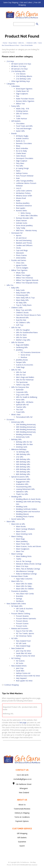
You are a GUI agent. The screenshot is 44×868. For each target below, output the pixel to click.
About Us (22, 805)
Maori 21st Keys (22, 566)
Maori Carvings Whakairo (25, 529)
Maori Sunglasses (23, 549)
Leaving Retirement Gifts (25, 489)
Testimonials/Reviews (22, 809)
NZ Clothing (16, 658)
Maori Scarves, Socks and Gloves (29, 546)
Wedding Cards (22, 507)
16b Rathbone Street (24, 784)
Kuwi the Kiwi (21, 320)
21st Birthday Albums (24, 76)
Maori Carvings (17, 554)
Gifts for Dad (21, 372)
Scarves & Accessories (25, 365)
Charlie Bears (21, 153)
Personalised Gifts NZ (24, 417)
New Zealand (22, 792)
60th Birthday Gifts (23, 467)
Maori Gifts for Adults (24, 584)
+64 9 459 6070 (22, 775)
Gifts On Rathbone (23, 862)
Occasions (11, 419)
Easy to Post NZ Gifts (24, 631)
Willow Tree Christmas (24, 278)
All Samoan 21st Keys (19, 69)
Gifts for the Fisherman (25, 380)
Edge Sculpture (22, 161)
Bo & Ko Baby (21, 151)
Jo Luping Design (22, 168)
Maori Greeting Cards (24, 534)
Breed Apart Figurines (24, 89)
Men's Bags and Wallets (25, 377)
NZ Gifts (14, 638)
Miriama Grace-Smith (24, 196)
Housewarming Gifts (24, 487)
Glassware (20, 253)
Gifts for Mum (21, 335)
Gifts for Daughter (23, 330)
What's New (16, 415)
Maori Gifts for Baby (24, 586)
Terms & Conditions (22, 817)
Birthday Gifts (16, 439)
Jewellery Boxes (22, 360)
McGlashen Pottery (23, 193)
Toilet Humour (21, 119)
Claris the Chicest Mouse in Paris (28, 315)
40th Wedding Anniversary (26, 429)
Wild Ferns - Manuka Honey (26, 230)
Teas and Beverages (24, 128)
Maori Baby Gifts (22, 300)
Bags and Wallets (23, 345)
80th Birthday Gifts (23, 474)
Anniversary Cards (23, 437)
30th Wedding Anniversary (26, 427)
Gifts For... (22, 43)
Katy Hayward (21, 678)
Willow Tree (20, 104)
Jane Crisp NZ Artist (23, 651)
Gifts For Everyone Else (20, 387)
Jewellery (19, 350)
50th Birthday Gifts (23, 464)
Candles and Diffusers (24, 245)
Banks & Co (20, 141)
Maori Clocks (21, 531)
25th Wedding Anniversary (26, 424)
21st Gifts (20, 457)
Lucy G (19, 188)
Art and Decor (21, 238)
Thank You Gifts (22, 494)
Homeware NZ (17, 233)
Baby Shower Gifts (23, 293)
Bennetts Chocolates (24, 143)
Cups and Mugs (22, 250)
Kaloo (18, 171)
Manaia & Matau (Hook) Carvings (29, 564)
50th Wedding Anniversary (26, 432)
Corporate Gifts (22, 392)
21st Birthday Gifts (18, 71)
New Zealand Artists (19, 666)
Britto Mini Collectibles (29, 216)
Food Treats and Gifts (24, 126)
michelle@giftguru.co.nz (22, 779)
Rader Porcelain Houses (25, 99)
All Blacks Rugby (22, 136)
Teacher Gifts (21, 407)
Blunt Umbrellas (22, 148)
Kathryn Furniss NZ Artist (25, 656)
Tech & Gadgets (22, 268)
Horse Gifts (20, 400)
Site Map (33, 862)
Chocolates (20, 123)
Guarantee (22, 842)
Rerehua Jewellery (23, 203)
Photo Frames (21, 255)
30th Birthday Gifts (23, 459)
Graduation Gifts (22, 484)
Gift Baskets (16, 121)
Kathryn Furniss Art (23, 673)
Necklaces (20, 601)
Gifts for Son (21, 375)
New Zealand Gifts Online (16, 604)
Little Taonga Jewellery (25, 181)
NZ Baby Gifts (21, 303)
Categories (11, 84)
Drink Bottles (21, 258)
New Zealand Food (23, 641)
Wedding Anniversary (24, 434)
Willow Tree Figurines (19, 270)
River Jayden (21, 208)
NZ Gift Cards (21, 643)
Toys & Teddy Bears (24, 305)
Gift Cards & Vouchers (24, 609)
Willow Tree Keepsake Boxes (27, 283)
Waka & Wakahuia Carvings (26, 574)
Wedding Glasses (22, 514)
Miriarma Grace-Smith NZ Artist (28, 676)
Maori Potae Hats (23, 544)
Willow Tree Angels (23, 275)
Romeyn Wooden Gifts (25, 218)
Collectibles (16, 86)
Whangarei (22, 788)
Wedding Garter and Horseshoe (28, 512)
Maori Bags (20, 539)
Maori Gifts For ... (18, 581)
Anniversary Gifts (18, 422)
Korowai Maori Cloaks (20, 576)
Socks (18, 116)
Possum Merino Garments (26, 618)
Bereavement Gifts (23, 479)
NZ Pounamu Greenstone (30, 352)
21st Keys (10, 61)
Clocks (18, 248)
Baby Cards (20, 290)
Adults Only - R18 (22, 109)
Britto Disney (26, 213)
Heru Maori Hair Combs (25, 594)
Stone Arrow (25, 355)
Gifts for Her (16, 327)
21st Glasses (21, 74)
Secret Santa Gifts (18, 519)
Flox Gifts (20, 166)
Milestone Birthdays (19, 449)
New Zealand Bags (23, 646)
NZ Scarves (20, 661)
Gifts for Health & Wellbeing (27, 397)
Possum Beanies (22, 616)
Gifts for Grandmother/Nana (27, 332)
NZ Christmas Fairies (24, 636)
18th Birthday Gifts (23, 454)
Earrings (19, 599)
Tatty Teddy (21, 228)
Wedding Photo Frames (25, 517)
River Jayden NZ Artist (24, 681)
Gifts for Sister (21, 337)
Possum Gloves (22, 621)
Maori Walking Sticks (24, 556)
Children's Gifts (32, 43)
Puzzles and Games (19, 260)
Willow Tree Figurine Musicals (27, 280)
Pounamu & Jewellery (19, 591)
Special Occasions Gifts (20, 477)
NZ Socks (20, 663)
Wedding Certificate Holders (27, 509)
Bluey (18, 146)
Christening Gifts (22, 295)
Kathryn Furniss (22, 173)
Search (22, 846)
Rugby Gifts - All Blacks (25, 402)
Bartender (20, 390)
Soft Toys (20, 325)
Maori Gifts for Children (25, 589)
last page (23, 722)
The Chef (19, 410)
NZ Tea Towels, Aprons (25, 633)
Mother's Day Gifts (23, 340)
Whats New (20, 273)
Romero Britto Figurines (25, 101)
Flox (18, 96)
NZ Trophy (20, 611)
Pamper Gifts (21, 362)
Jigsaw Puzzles (21, 265)
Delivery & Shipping (22, 813)
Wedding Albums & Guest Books (28, 499)
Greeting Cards (22, 447)
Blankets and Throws (24, 243)
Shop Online (13, 43)
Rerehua (24, 357)
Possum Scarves (22, 623)
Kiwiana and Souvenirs (20, 628)
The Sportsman (22, 382)
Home (5, 43)
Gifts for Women (18, 342)
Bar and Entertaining (24, 240)
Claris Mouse (21, 156)
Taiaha (19, 559)
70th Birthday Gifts (23, 472)
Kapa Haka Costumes (24, 579)
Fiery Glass (20, 163)
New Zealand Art (18, 648)
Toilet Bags (20, 367)
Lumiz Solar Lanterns (24, 191)
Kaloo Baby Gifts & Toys (25, 298)
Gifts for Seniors (22, 114)
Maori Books (21, 526)
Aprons (19, 235)
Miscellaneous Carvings (25, 571)
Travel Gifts (20, 412)
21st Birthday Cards (23, 79)
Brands (14, 133)
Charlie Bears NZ (22, 91)
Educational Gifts (22, 318)
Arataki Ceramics (22, 138)
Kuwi (18, 178)
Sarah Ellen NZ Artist (24, 653)
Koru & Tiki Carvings (24, 561)
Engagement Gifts (23, 482)
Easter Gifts (20, 131)
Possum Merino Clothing (21, 614)
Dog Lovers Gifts (22, 395)
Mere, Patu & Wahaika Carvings (28, 569)
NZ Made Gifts (17, 606)
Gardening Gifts (22, 347)
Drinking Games (22, 111)
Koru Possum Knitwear (25, 176)
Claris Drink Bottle (27, 45)
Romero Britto (21, 211)
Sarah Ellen (20, 671)
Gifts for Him (16, 370)
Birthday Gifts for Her (24, 442)
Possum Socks (22, 626)
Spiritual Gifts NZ (22, 405)
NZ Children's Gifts (23, 322)
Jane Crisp (20, 668)
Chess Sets (20, 263)
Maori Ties (20, 551)
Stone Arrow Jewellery (24, 225)
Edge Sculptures (22, 94)
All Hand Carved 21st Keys (21, 64)
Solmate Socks (22, 223)
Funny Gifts (16, 106)
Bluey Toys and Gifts (24, 310)
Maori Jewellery (22, 541)
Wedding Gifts (17, 497)
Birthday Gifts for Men (24, 444)
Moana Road (21, 198)
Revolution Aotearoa (24, 206)
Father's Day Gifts (23, 385)
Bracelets (20, 596)
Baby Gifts (15, 288)
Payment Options (22, 821)
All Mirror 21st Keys (19, 66)
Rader (18, 201)
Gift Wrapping (22, 833)
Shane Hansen (21, 220)
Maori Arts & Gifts (18, 524)
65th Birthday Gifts (23, 469)
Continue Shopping (11, 685)
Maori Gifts (11, 521)
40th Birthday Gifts (23, 462)
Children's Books (22, 313)
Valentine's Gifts (22, 492)
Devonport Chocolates (25, 158)
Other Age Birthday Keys (21, 81)
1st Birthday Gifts (23, 452)
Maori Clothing (17, 536)
